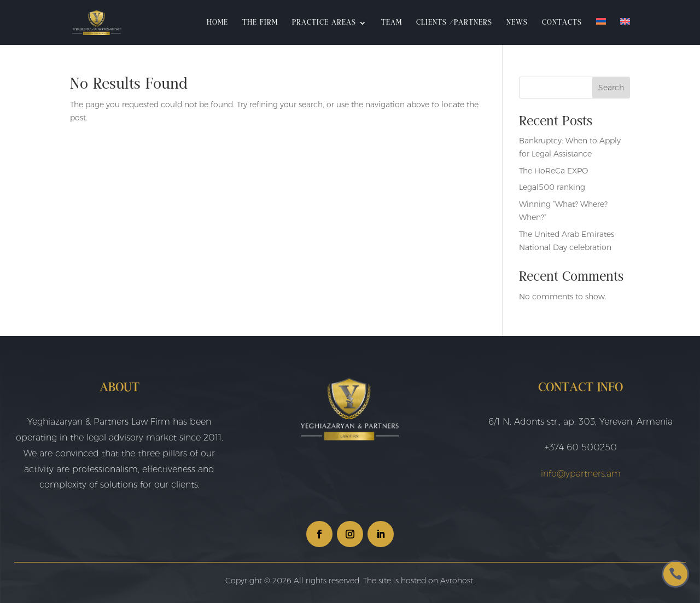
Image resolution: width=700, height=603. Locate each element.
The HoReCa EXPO (553, 171)
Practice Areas (324, 23)
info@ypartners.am (581, 474)
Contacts (562, 23)
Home (217, 23)
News (517, 23)
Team (392, 23)
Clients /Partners (454, 23)
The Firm (260, 23)
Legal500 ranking (552, 187)
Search (611, 88)
